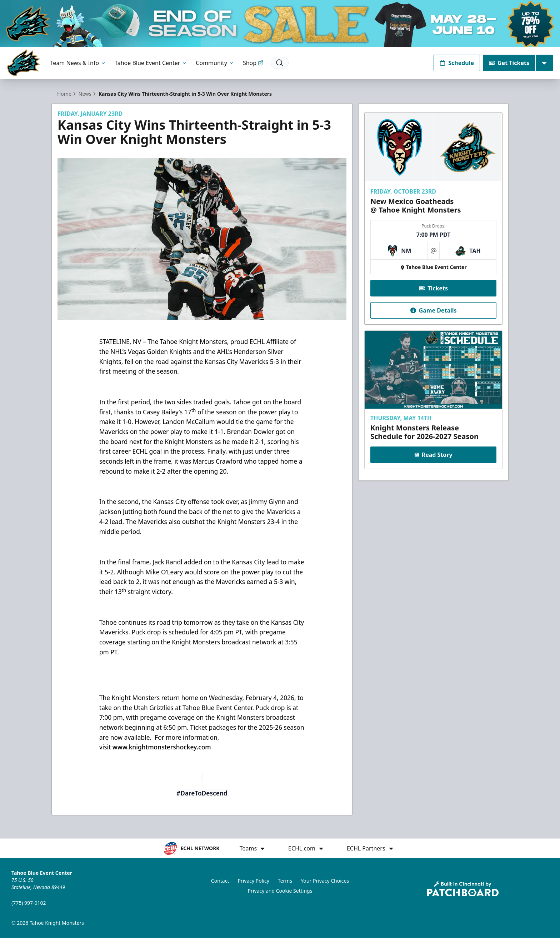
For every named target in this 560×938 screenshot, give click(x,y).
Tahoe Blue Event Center (151, 63)
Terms (285, 881)
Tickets (433, 288)
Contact (220, 881)
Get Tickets (509, 63)
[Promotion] (280, 23)
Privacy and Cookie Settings (280, 891)
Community (215, 63)
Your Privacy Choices (325, 881)
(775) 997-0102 (29, 903)
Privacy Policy (254, 881)
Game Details (433, 310)
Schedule (457, 63)
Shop (253, 63)
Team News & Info (78, 63)
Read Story (433, 455)
